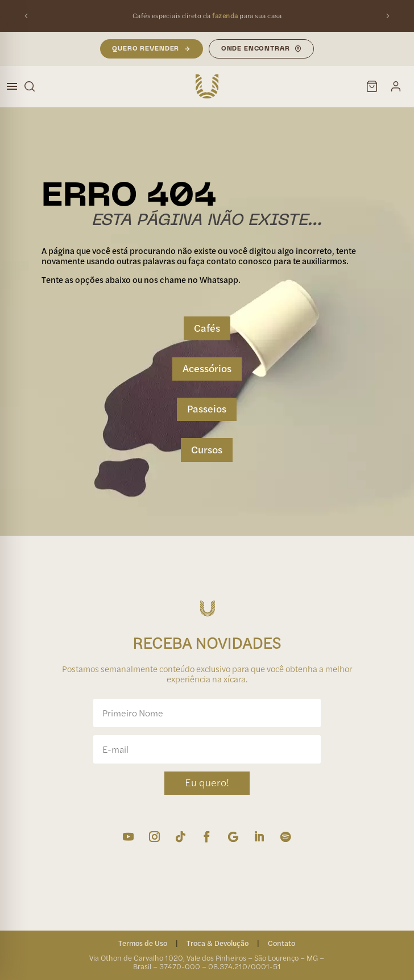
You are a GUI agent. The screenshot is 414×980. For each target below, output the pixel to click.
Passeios (207, 409)
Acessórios (207, 368)
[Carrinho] (372, 86)
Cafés (207, 328)
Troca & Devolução (218, 943)
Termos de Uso (143, 943)
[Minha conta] (396, 86)
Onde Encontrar (262, 49)
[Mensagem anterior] (26, 16)
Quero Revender (151, 49)
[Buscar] (30, 86)
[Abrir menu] (12, 86)
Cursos (207, 450)
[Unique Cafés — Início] (207, 86)
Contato (281, 943)
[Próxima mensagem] (388, 16)
